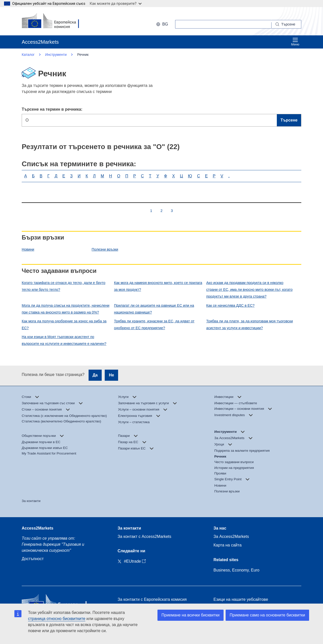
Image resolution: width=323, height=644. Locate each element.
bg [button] (162, 24)
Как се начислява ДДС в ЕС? (230, 305)
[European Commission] (54, 21)
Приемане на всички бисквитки (191, 615)
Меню (295, 42)
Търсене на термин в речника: (52, 109)
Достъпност (33, 559)
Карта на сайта (227, 545)
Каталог (28, 55)
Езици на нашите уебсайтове (241, 599)
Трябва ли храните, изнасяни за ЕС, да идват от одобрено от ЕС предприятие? (154, 325)
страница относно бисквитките (57, 619)
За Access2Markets (231, 536)
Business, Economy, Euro (236, 570)
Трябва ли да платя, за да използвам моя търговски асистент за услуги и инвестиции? (249, 325)
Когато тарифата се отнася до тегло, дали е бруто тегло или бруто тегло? (64, 286)
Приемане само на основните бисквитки (267, 615)
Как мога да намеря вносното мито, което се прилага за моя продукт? (158, 286)
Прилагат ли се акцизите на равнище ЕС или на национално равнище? (154, 309)
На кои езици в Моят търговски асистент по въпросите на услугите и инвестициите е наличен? (64, 340)
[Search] (286, 24)
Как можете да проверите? (116, 3)
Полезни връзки (105, 249)
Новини (28, 249)
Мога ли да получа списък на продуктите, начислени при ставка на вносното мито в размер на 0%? (65, 309)
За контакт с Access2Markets (144, 536)
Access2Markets (37, 528)
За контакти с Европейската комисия (152, 599)
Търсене (289, 120)
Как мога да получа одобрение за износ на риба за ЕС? (64, 325)
